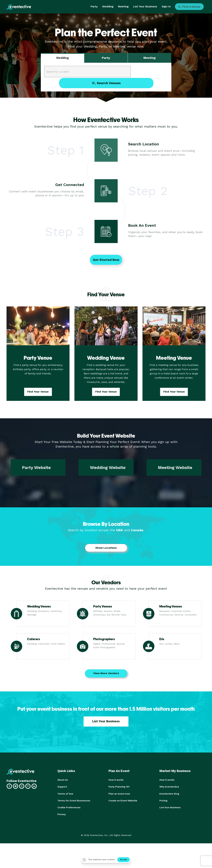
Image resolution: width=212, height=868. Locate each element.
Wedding (108, 6)
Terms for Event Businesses (74, 801)
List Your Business (145, 6)
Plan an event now (119, 794)
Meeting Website (175, 468)
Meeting (123, 6)
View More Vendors (106, 674)
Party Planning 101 (119, 787)
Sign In (166, 6)
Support (62, 787)
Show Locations (106, 548)
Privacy (62, 815)
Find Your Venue (38, 392)
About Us (63, 780)
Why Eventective (169, 787)
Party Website (36, 468)
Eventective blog (169, 794)
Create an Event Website (123, 801)
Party (94, 6)
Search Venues (151, 72)
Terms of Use (65, 794)
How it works (116, 780)
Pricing (163, 801)
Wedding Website (108, 468)
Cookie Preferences (69, 808)
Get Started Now (106, 260)
